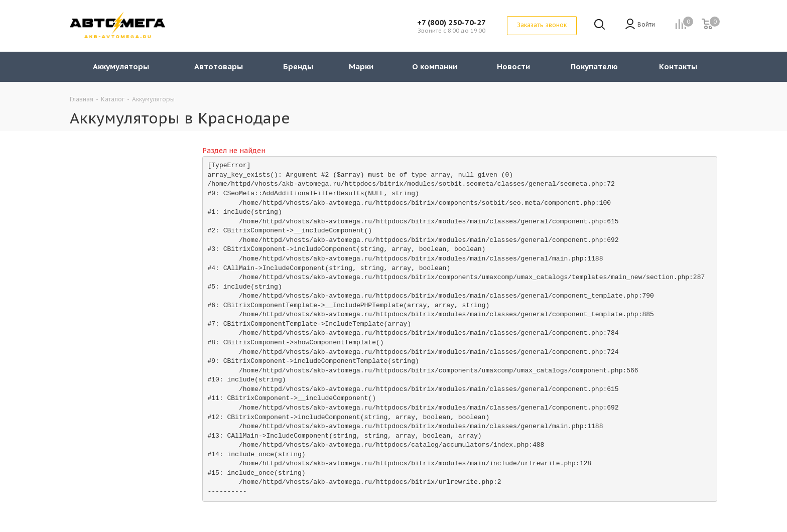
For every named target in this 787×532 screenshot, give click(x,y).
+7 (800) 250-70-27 (451, 22)
